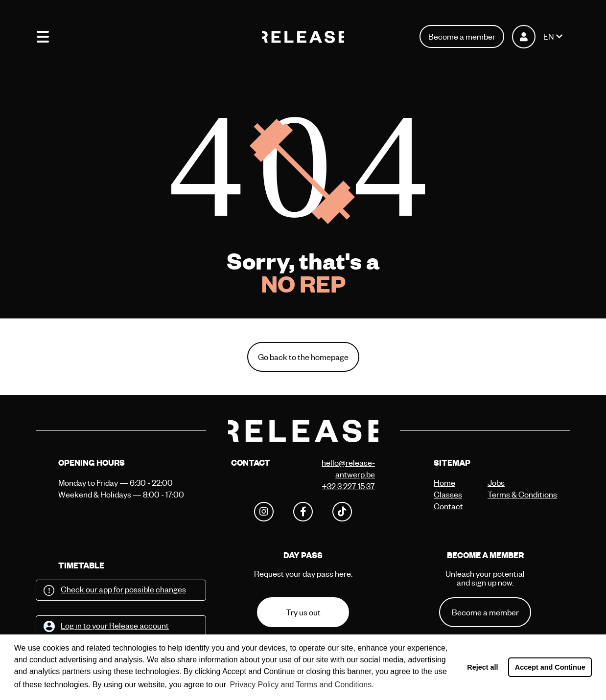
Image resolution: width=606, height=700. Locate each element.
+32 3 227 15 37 (348, 486)
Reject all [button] (482, 667)
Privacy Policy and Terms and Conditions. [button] (302, 685)
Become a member (462, 36)
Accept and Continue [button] (550, 667)
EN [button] (548, 36)
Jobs (496, 483)
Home (444, 483)
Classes (448, 494)
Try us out (303, 612)
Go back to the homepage (303, 357)
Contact (448, 506)
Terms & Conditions (512, 494)
